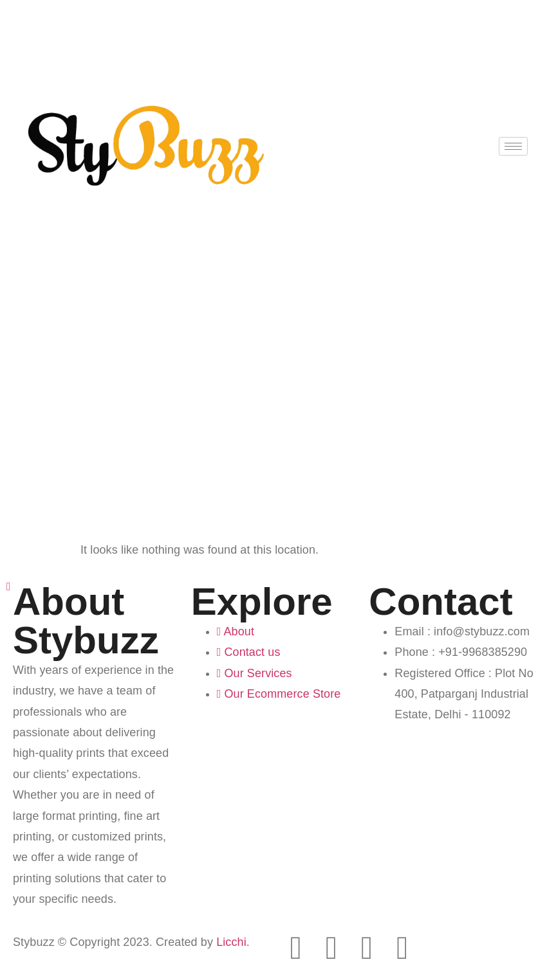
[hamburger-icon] (513, 146)
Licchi (231, 942)
